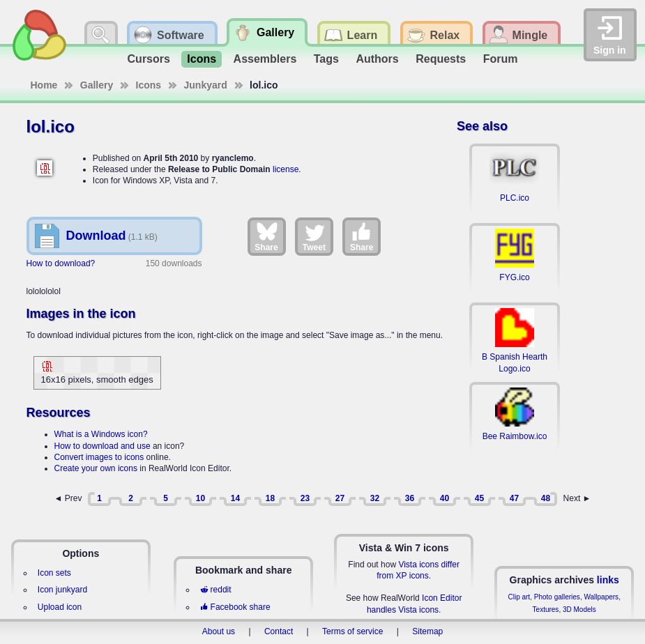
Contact (279, 631)
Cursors (149, 59)
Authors (377, 59)
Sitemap (427, 631)
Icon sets (54, 573)
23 (305, 498)
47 (514, 498)
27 (340, 498)
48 (546, 498)
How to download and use (103, 446)
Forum (501, 59)
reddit (215, 590)
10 (200, 498)
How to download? (61, 263)
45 (479, 498)
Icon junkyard (62, 590)
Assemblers (265, 59)
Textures (546, 609)
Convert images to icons (99, 457)
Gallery (97, 85)
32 (375, 498)
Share (266, 236)
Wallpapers (601, 597)
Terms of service (352, 631)
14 (235, 498)
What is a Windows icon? (101, 434)
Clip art (519, 597)
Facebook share (235, 607)
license (286, 169)
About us (219, 631)
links (608, 580)
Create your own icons (96, 468)
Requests (441, 59)
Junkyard (206, 85)
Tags (326, 59)
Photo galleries (557, 597)
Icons (202, 59)
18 (270, 498)
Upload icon (60, 607)
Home (44, 85)
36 (410, 498)
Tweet (314, 236)
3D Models (579, 609)
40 (445, 498)
